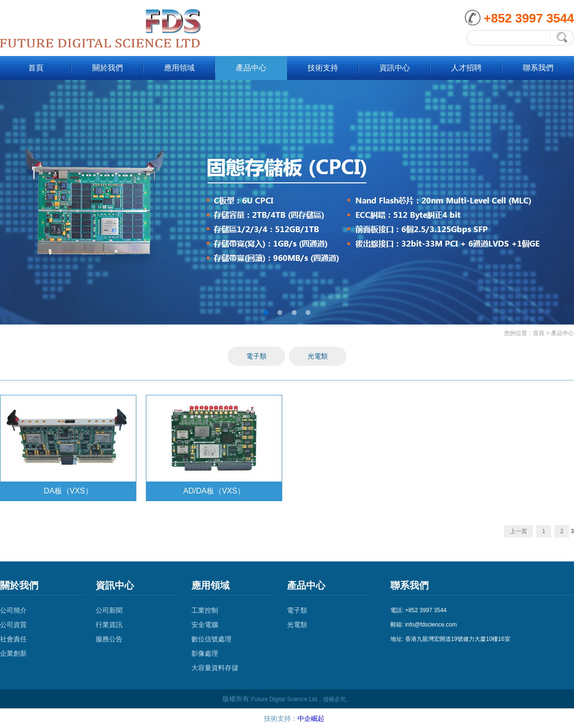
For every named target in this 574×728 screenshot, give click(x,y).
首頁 (36, 68)
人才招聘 (466, 68)
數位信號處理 (211, 639)
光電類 (318, 356)
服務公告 (109, 639)
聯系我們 (538, 68)
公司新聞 (109, 610)
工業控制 (205, 610)
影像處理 (205, 653)
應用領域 (179, 68)
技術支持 (323, 68)
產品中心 (251, 68)
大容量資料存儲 (215, 668)
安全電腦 (205, 625)
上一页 (519, 531)
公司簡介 (13, 610)
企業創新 (13, 653)
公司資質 (13, 625)
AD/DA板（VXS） (214, 491)
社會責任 (13, 639)
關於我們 (108, 68)
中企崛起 (311, 718)
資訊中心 (395, 68)
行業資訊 (109, 625)
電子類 (256, 356)
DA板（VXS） (68, 491)
